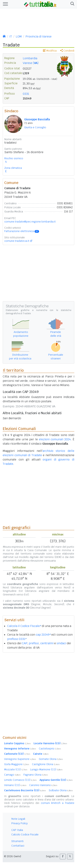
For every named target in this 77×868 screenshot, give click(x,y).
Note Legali (18, 819)
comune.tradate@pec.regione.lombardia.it (30, 222)
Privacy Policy (20, 823)
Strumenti (17, 841)
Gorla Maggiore (17, 764)
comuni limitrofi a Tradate (58, 803)
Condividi (67, 51)
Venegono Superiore (20, 759)
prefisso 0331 (17, 639)
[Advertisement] (38, 694)
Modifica (50, 51)
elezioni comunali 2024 (55, 439)
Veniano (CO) (15, 785)
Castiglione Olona (46, 764)
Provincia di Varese (38, 36)
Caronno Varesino (43, 785)
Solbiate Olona (61, 790)
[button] (72, 4)
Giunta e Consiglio (35, 127)
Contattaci (18, 846)
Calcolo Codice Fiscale (25, 834)
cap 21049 (43, 635)
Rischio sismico (14, 158)
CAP (24, 643)
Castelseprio (50, 749)
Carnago (12, 775)
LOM (19, 36)
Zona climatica (13, 168)
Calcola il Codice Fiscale (24, 626)
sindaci (61, 643)
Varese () (31, 63)
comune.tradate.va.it (17, 241)
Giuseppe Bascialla (37, 119)
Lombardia (30, 58)
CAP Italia (17, 830)
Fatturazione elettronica (22, 231)
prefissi (34, 643)
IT (11, 36)
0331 (26, 94)
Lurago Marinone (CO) (46, 769)
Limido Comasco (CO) (20, 780)
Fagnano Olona (36, 775)
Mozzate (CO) (16, 769)
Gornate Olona (51, 759)
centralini (47, 643)
